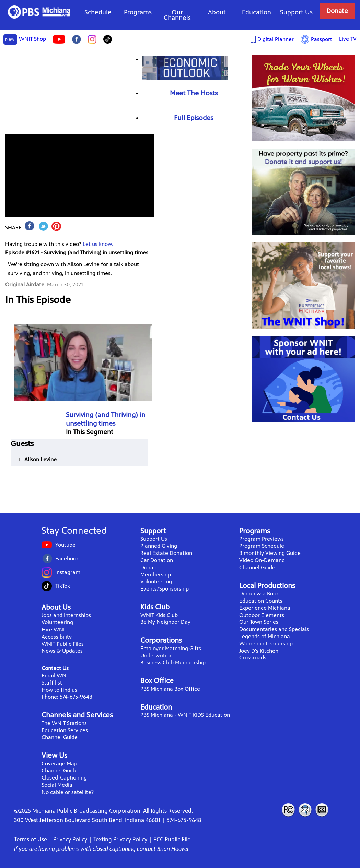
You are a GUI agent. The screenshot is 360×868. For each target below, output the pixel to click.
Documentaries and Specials (274, 629)
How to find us (59, 690)
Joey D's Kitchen (259, 651)
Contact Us (55, 668)
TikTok (63, 586)
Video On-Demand (262, 560)
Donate (337, 11)
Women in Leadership (266, 644)
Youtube (65, 545)
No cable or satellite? (68, 792)
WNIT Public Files (63, 644)
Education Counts (261, 601)
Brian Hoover (173, 849)
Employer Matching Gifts (171, 648)
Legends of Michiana (265, 636)
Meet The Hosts (194, 93)
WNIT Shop (25, 39)
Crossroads (253, 658)
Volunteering (57, 622)
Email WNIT (56, 675)
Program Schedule (262, 546)
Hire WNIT (54, 629)
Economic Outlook (185, 68)
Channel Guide (60, 737)
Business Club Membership (173, 662)
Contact (305, 810)
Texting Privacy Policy (120, 839)
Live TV (348, 39)
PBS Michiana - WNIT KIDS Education (185, 715)
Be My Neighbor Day (165, 622)
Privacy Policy (70, 839)
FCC (288, 810)
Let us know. (98, 244)
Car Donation (157, 560)
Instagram (68, 572)
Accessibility (57, 637)
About (217, 12)
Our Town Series (259, 622)
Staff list (52, 683)
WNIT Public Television (39, 12)
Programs (138, 12)
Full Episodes (194, 118)
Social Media (57, 785)
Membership (156, 575)
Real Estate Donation (166, 553)
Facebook (67, 558)
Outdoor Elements (262, 615)
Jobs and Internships (66, 615)
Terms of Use (31, 839)
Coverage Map (59, 764)
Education (257, 12)
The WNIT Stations (64, 723)
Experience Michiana (265, 608)
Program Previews (262, 539)
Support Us (296, 12)
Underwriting (156, 656)
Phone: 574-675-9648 (67, 697)
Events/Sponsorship (165, 589)
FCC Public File (172, 839)
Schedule (98, 12)
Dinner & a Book (259, 593)
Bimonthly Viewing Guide (270, 553)
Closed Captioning (322, 810)
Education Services (65, 730)
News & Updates (62, 651)
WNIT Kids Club (159, 615)
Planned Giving (159, 546)
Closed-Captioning (64, 778)
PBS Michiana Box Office (170, 689)
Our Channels (177, 15)
